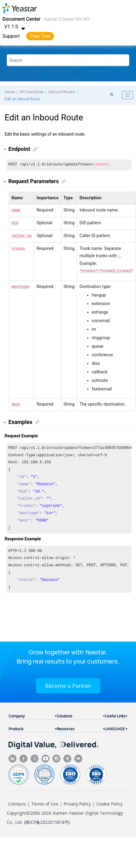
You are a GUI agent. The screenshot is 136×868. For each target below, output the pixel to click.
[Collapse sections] (112, 95)
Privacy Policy (77, 801)
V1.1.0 (16, 27)
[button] (5, 149)
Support (11, 36)
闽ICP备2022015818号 (47, 819)
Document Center (21, 19)
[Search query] (68, 60)
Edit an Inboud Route (22, 99)
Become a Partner (68, 683)
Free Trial (40, 36)
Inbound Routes (62, 92)
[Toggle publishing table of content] (127, 95)
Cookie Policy (109, 801)
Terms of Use (45, 801)
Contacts (17, 801)
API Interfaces (32, 92)
